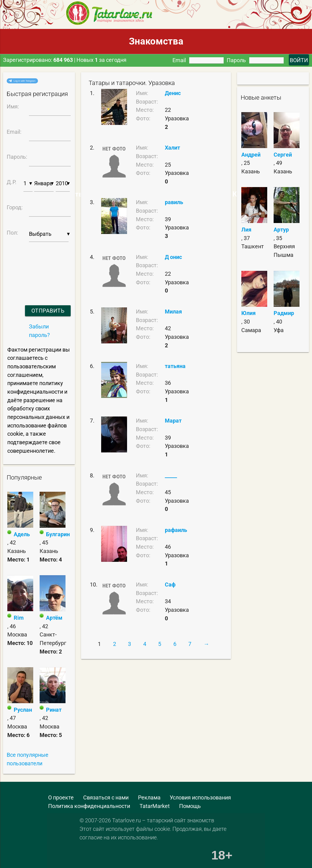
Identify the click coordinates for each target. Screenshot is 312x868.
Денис (173, 93)
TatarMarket (155, 806)
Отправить (48, 311)
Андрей (251, 155)
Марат (173, 421)
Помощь (190, 806)
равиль (174, 202)
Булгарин (58, 534)
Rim (19, 618)
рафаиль (176, 530)
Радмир (284, 313)
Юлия (248, 313)
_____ (171, 475)
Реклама (149, 797)
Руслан (23, 710)
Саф (170, 585)
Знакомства (156, 41)
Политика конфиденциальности (89, 806)
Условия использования (200, 797)
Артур (281, 230)
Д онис (173, 257)
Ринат (54, 710)
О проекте (61, 797)
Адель (22, 534)
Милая (173, 312)
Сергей (283, 155)
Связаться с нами (106, 797)
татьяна (175, 366)
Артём (54, 618)
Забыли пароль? (39, 331)
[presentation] (38, 266)
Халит (172, 148)
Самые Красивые (237, 194)
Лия (246, 230)
